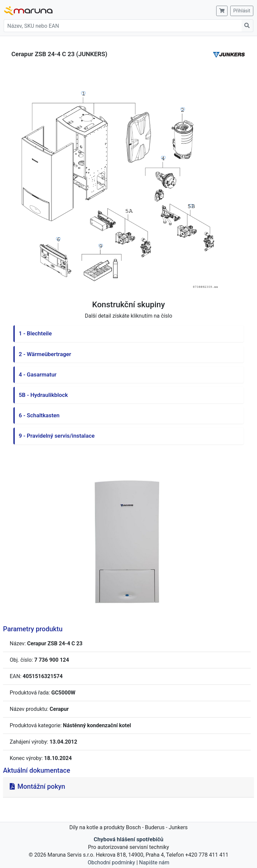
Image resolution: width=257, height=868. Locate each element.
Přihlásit (242, 11)
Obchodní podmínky (111, 862)
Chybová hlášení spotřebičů (128, 839)
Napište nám (154, 862)
